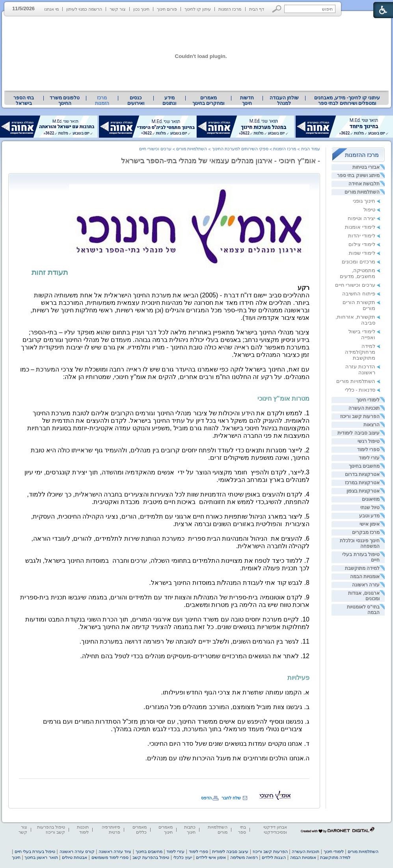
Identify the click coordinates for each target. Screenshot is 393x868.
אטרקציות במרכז (362, 483)
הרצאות (372, 425)
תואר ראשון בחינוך (41, 857)
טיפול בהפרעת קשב (151, 857)
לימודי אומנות (360, 227)
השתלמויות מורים (362, 192)
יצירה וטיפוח (361, 218)
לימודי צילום (362, 244)
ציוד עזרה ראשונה (115, 851)
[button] (277, 9)
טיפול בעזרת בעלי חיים (35, 851)
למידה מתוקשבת (362, 568)
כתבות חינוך (190, 830)
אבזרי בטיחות (366, 167)
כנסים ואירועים (136, 101)
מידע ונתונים (169, 101)
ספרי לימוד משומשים (110, 857)
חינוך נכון (141, 9)
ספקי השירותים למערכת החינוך (240, 149)
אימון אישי (370, 524)
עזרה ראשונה (366, 585)
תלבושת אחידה (364, 184)
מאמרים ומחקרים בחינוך (208, 101)
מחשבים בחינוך (364, 466)
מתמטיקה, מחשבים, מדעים (358, 273)
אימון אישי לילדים (211, 857)
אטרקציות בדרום (362, 474)
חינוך (16, 857)
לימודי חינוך (368, 400)
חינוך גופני (364, 201)
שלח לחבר (231, 798)
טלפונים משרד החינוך (65, 101)
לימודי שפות (362, 253)
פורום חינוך (167, 9)
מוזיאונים (371, 499)
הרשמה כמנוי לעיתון (84, 9)
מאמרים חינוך (166, 830)
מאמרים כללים (140, 830)
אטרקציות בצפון (363, 491)
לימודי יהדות (362, 236)
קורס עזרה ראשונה (77, 851)
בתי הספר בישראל (24, 101)
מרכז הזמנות (230, 9)
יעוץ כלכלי (183, 857)
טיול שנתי (370, 508)
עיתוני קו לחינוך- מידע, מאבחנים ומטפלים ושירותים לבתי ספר (347, 101)
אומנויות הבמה (365, 577)
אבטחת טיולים (75, 857)
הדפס (206, 798)
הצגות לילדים (274, 857)
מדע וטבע (369, 516)
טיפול (369, 210)
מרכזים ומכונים (359, 262)
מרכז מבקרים (366, 532)
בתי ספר (242, 830)
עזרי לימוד (369, 458)
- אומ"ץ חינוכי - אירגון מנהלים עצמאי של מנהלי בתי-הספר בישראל (221, 161)
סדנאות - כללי (360, 390)
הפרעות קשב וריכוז (360, 416)
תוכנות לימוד (83, 830)
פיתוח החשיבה (359, 294)
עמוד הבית (311, 149)
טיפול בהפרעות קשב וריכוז (51, 830)
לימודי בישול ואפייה (362, 334)
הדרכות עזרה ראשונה (360, 370)
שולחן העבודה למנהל (284, 101)
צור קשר (118, 9)
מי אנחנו (51, 9)
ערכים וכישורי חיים (355, 285)
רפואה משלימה (244, 857)
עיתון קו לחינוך (198, 9)
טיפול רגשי (369, 441)
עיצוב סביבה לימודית (359, 433)
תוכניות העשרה (364, 408)
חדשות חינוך (247, 101)
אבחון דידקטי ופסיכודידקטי (275, 830)
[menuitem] (347, 101)
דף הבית (257, 9)
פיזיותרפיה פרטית (111, 830)
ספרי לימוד (368, 450)
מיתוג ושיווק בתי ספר (358, 175)
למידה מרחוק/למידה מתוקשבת (360, 352)
